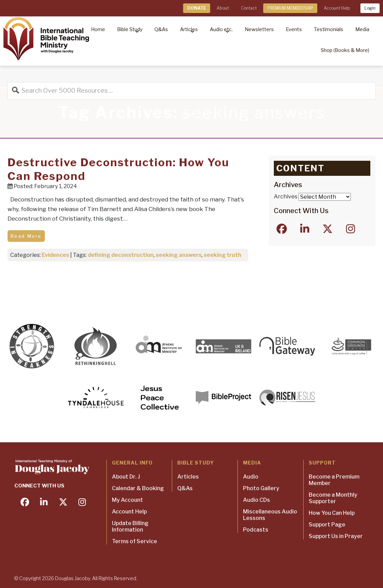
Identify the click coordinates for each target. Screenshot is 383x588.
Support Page (327, 525)
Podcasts (256, 530)
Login (370, 8)
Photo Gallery (261, 488)
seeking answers (179, 255)
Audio (251, 477)
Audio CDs (257, 500)
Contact (249, 8)
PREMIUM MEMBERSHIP (290, 8)
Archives (286, 197)
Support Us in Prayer (336, 536)
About (223, 8)
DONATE (197, 8)
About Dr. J (126, 477)
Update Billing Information (130, 526)
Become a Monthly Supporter (333, 498)
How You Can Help (332, 513)
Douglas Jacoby (73, 578)
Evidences (55, 255)
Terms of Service (135, 541)
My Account (127, 500)
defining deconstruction (121, 255)
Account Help (337, 8)
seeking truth (222, 255)
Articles (188, 477)
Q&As (185, 488)
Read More (26, 236)
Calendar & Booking (138, 488)
